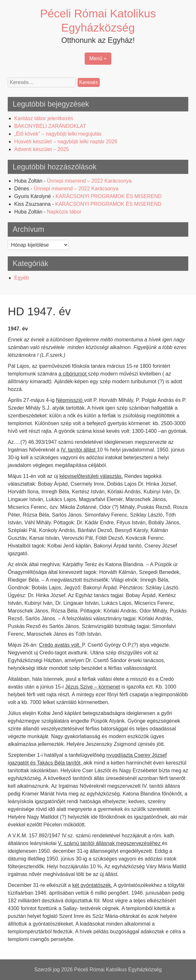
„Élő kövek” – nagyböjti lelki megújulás (58, 134)
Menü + (98, 58)
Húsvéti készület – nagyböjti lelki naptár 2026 (66, 142)
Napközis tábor (64, 212)
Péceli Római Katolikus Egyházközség (118, 970)
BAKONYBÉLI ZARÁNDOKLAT (50, 126)
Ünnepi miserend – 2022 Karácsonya (89, 181)
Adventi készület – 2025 (42, 149)
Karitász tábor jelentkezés (44, 118)
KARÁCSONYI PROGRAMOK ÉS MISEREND (108, 196)
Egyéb (21, 278)
